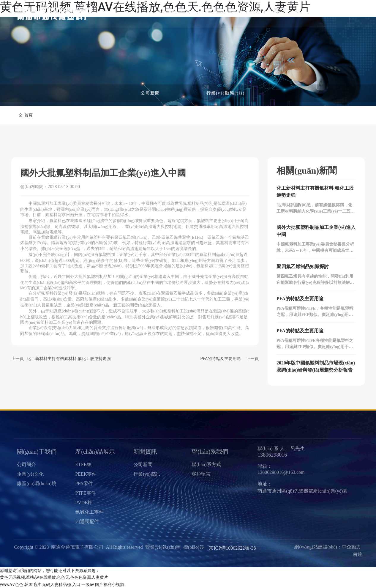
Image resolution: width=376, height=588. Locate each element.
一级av (88, 584)
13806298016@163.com (281, 472)
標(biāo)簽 (194, 547)
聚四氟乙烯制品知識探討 (303, 267)
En (340, 13)
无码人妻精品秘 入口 (61, 584)
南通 (357, 554)
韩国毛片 (33, 584)
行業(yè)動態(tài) (226, 93)
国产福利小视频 (110, 584)
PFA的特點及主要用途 (221, 359)
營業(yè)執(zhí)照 (163, 547)
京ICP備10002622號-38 (232, 548)
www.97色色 (12, 584)
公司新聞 (150, 93)
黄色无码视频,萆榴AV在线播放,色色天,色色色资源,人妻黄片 (54, 577)
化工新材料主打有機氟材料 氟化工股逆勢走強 (69, 359)
